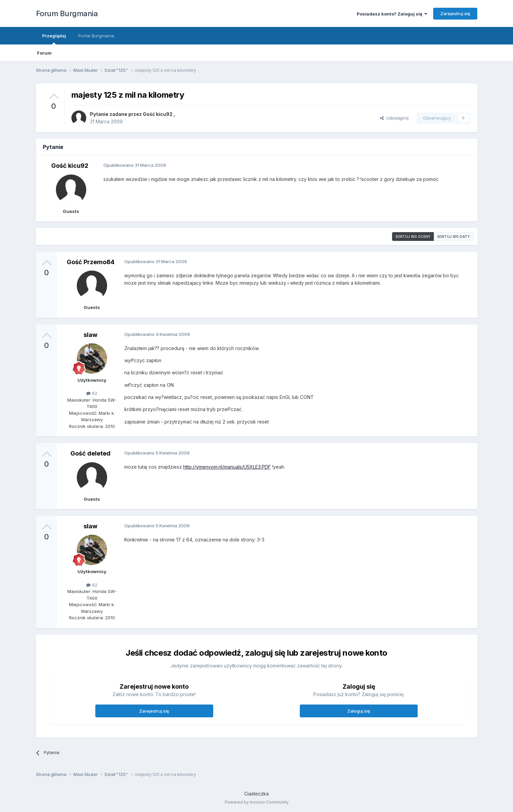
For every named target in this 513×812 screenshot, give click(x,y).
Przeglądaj (54, 39)
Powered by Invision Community (257, 802)
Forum (44, 53)
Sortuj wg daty (454, 237)
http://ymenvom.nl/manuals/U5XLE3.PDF (227, 467)
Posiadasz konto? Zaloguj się (392, 14)
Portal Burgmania (96, 36)
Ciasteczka (256, 794)
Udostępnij (394, 118)
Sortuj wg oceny (413, 237)
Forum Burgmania (67, 13)
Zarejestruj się (455, 13)
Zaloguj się (359, 711)
